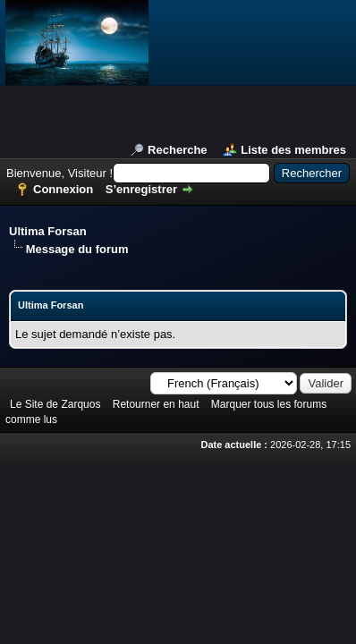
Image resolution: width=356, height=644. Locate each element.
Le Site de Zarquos (55, 404)
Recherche (177, 150)
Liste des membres (293, 150)
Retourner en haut (156, 404)
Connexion (63, 189)
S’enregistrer (141, 189)
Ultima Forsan (48, 231)
